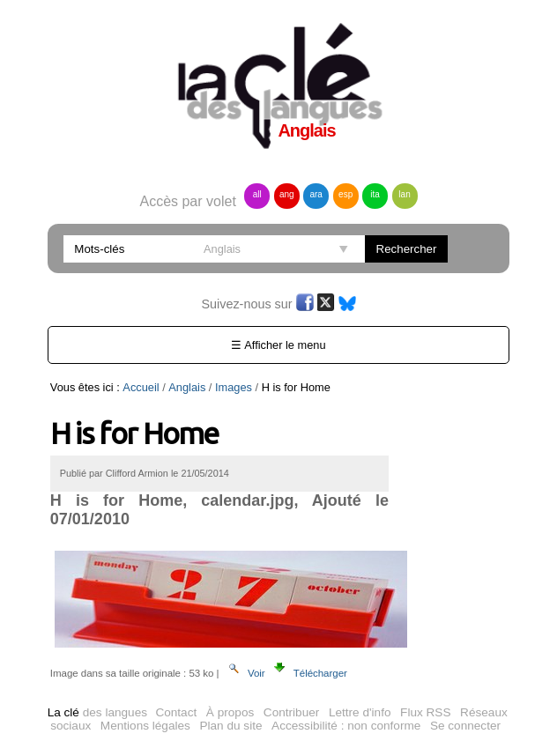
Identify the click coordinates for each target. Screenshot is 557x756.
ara (316, 194)
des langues (97, 712)
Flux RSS (425, 712)
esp (345, 194)
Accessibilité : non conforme (346, 726)
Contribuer (291, 712)
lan (404, 194)
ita (375, 194)
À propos (230, 712)
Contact (176, 712)
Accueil (141, 387)
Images (234, 387)
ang (287, 194)
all (257, 194)
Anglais (187, 387)
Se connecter (465, 726)
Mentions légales (145, 726)
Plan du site (230, 726)
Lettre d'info (360, 712)
